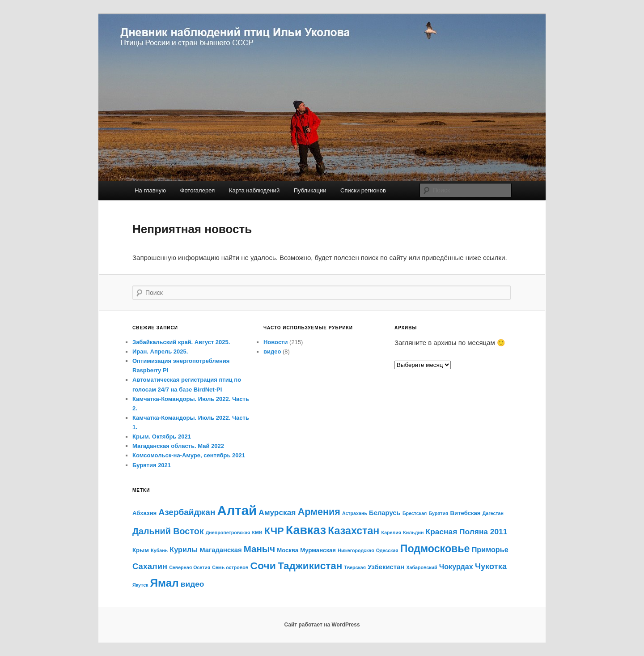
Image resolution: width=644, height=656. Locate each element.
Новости (276, 342)
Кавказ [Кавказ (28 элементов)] (306, 530)
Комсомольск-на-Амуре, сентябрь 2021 (189, 455)
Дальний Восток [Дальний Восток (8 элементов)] (168, 531)
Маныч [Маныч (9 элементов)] (259, 549)
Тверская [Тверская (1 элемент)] (355, 567)
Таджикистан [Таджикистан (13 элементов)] (310, 566)
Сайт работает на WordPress (322, 625)
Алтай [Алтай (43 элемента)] (237, 510)
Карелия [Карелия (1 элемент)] (392, 532)
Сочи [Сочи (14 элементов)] (263, 566)
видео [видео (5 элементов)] (193, 584)
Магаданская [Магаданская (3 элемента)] (220, 550)
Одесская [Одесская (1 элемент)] (387, 550)
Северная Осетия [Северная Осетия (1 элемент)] (190, 567)
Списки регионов (363, 190)
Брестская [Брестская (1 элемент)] (415, 513)
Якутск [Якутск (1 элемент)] (140, 585)
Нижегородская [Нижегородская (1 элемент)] (356, 550)
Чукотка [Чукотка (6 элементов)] (491, 566)
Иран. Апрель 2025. (160, 351)
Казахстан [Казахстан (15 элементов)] (354, 531)
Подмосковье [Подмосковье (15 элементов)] (435, 549)
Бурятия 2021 (152, 465)
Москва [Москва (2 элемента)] (288, 550)
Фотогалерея (198, 190)
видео (272, 351)
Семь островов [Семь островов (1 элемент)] (230, 567)
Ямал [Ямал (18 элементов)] (165, 583)
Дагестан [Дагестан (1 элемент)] (493, 513)
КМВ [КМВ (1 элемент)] (257, 532)
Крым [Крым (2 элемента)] (141, 550)
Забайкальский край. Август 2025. (181, 342)
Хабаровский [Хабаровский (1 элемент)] (422, 567)
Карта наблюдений (254, 190)
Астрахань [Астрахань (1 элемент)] (355, 513)
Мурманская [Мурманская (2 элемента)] (318, 550)
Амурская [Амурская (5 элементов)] (277, 512)
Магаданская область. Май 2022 (178, 446)
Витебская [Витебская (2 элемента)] (466, 513)
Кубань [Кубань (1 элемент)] (159, 550)
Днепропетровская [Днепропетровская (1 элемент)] (228, 532)
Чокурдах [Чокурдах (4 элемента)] (456, 567)
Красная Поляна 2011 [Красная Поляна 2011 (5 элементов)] (467, 532)
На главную (150, 190)
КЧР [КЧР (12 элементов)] (274, 531)
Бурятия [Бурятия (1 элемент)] (438, 513)
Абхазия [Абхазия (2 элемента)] (144, 513)
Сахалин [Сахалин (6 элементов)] (150, 566)
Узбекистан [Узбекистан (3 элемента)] (386, 567)
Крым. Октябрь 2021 (162, 437)
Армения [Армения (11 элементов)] (319, 512)
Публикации (310, 190)
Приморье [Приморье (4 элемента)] (490, 550)
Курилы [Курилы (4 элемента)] (184, 550)
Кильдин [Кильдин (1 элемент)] (413, 532)
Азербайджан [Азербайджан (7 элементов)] (187, 512)
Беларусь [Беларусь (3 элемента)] (385, 513)
